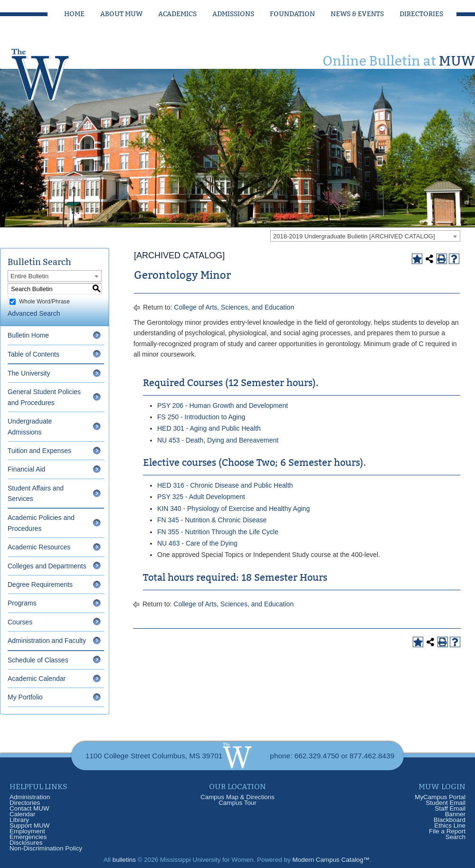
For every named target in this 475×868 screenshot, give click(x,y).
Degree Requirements (40, 585)
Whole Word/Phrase (44, 302)
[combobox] (365, 236)
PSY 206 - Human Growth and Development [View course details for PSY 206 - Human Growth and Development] (223, 406)
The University (29, 373)
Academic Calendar (37, 679)
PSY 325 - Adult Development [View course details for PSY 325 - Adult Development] (201, 497)
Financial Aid (26, 469)
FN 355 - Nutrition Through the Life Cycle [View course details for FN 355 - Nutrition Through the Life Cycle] (218, 532)
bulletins (124, 860)
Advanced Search (34, 313)
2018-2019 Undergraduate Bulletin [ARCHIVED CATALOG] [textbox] (354, 236)
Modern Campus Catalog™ (331, 860)
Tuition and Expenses (39, 451)
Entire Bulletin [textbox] (29, 276)
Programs (22, 603)
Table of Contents (33, 354)
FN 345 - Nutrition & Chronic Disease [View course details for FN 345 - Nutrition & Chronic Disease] (212, 520)
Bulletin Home (28, 335)
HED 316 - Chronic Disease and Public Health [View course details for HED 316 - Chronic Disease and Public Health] (225, 485)
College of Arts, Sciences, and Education (234, 307)
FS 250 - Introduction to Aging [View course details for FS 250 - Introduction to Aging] (201, 417)
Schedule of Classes (38, 660)
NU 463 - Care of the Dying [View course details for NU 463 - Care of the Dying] (197, 543)
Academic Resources (39, 547)
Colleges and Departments (47, 566)
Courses (20, 622)
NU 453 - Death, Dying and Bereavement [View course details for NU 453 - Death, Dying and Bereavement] (218, 440)
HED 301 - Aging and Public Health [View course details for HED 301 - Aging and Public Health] (209, 428)
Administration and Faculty (47, 641)
